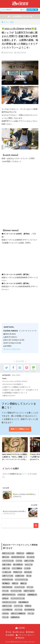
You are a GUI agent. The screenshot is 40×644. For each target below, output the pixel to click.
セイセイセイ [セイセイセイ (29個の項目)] (16, 591)
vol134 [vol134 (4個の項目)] (5, 613)
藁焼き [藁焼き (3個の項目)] (23, 583)
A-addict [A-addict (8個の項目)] (21, 595)
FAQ (8, 632)
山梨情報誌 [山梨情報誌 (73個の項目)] (32, 595)
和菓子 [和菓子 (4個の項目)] (15, 583)
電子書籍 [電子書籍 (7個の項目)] (6, 583)
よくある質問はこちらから (20, 17)
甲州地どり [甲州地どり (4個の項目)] (18, 572)
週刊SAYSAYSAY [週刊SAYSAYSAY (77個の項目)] (9, 595)
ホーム (6, 22)
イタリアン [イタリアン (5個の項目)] (18, 606)
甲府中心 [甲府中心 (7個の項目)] (20, 553)
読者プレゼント (20, 393)
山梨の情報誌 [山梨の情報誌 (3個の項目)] (23, 602)
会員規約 (10, 635)
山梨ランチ (32, 390)
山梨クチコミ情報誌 (11, 387)
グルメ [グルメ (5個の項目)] (5, 617)
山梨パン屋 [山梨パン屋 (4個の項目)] (7, 565)
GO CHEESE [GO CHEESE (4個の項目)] (29, 610)
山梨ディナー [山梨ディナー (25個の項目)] (8, 576)
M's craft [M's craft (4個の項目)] (31, 557)
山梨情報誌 (8, 393)
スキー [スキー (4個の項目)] (31, 613)
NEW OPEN (16, 375)
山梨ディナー (21, 390)
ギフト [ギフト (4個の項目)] (30, 587)
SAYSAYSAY (8, 384)
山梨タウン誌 (8, 390)
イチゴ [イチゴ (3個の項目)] (19, 561)
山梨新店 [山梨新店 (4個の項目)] (30, 553)
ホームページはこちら (12, 349)
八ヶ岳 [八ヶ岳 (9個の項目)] (27, 568)
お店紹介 (18, 384)
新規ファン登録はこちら (20, 429)
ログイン (23, 10)
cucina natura (9, 381)
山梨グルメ (25, 387)
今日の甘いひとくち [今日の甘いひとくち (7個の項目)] (9, 602)
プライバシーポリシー (25, 635)
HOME (20, 628)
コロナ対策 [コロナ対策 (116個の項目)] (7, 610)
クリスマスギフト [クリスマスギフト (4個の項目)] (21, 580)
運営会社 (20, 638)
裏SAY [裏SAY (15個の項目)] (6, 557)
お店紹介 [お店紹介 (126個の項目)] (20, 576)
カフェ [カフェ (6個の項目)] (5, 591)
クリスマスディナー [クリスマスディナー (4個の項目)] (18, 598)
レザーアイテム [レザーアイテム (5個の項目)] (8, 561)
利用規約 (30, 632)
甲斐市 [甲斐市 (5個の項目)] (28, 606)
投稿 (12, 22)
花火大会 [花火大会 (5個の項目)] (28, 572)
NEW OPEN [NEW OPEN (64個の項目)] (7, 587)
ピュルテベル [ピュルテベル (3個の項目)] (20, 587)
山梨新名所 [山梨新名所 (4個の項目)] (15, 617)
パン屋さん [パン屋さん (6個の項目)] (7, 572)
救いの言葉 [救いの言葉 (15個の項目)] (18, 565)
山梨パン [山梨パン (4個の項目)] (6, 568)
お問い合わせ (19, 632)
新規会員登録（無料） (33, 10)
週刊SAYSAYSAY (9, 396)
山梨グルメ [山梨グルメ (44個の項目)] (7, 606)
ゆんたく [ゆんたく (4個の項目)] (29, 565)
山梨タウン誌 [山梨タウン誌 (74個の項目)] (29, 591)
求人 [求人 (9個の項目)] (29, 576)
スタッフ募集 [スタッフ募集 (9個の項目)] (17, 568)
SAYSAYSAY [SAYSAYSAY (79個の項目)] (8, 580)
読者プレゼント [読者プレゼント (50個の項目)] (8, 553)
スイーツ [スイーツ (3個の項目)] (18, 610)
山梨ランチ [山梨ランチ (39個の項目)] (29, 561)
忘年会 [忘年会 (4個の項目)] (5, 598)
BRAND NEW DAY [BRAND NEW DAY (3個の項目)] (18, 557)
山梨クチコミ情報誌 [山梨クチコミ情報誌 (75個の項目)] (18, 613)
